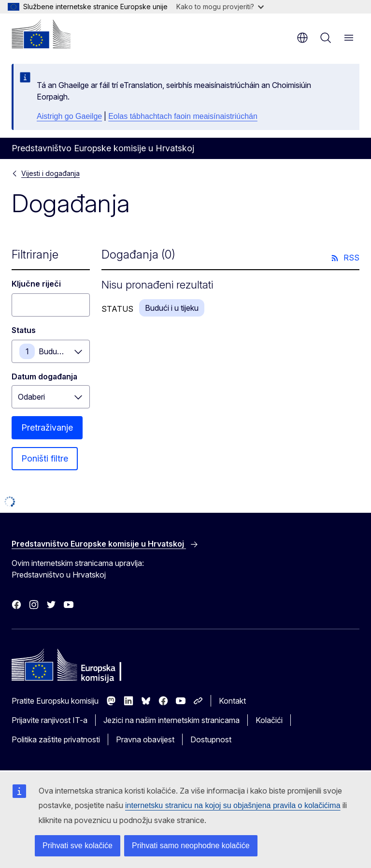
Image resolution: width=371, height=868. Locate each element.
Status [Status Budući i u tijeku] (24, 330)
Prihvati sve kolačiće (78, 846)
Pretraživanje (47, 427)
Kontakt (232, 701)
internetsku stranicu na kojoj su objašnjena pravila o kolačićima (233, 805)
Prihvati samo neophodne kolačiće (191, 846)
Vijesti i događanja (50, 173)
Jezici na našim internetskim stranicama (171, 720)
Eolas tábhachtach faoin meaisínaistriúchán (183, 116)
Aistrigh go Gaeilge (69, 116)
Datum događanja (44, 376)
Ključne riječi (36, 284)
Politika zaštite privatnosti (56, 739)
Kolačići (269, 720)
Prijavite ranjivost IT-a (50, 720)
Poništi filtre (45, 458)
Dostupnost (211, 739)
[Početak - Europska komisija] (41, 34)
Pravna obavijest (145, 739)
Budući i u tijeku (64, 351)
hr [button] (302, 38)
